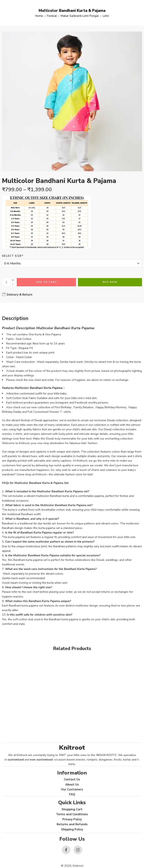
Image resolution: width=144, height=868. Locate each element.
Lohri (106, 16)
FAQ (72, 794)
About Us (72, 785)
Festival (52, 16)
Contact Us (72, 779)
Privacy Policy (72, 819)
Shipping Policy (72, 829)
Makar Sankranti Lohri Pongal (80, 16)
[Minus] (13, 284)
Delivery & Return (17, 294)
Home (39, 16)
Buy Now (110, 282)
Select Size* (13, 256)
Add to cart (46, 282)
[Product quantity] (6, 282)
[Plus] (13, 280)
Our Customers (72, 789)
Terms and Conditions (72, 814)
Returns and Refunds (72, 824)
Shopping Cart (72, 809)
